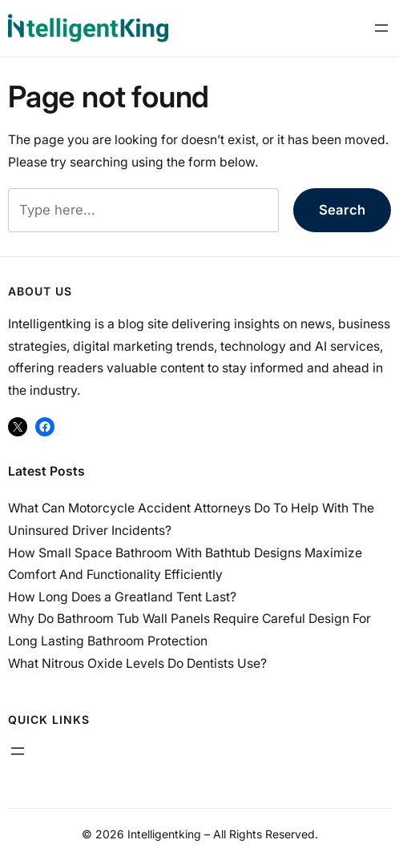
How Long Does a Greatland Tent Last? (122, 597)
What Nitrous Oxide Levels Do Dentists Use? (137, 663)
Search (342, 210)
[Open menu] (381, 28)
